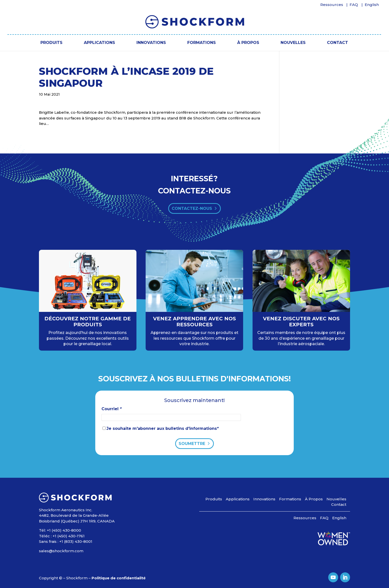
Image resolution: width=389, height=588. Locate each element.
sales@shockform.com (61, 551)
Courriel (112, 409)
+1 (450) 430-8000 (64, 530)
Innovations (151, 43)
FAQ (354, 5)
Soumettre (192, 444)
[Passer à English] (372, 6)
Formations (202, 43)
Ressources (332, 5)
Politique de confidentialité (119, 578)
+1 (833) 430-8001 (76, 541)
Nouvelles (293, 43)
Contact (338, 43)
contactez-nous (192, 208)
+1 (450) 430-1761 (69, 536)
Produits (51, 43)
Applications (99, 43)
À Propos (248, 43)
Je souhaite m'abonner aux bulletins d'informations (162, 428)
